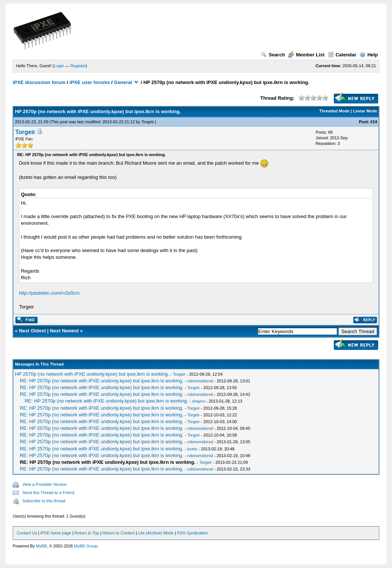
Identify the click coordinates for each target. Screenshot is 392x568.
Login (59, 66)
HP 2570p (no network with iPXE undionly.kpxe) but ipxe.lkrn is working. (92, 374)
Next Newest (64, 331)
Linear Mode (365, 111)
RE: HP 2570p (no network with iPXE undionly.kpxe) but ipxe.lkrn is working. (102, 381)
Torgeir (148, 122)
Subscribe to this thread (44, 501)
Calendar (342, 55)
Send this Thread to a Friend (48, 493)
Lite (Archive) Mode (156, 533)
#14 (374, 122)
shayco (199, 401)
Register (78, 66)
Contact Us (27, 533)
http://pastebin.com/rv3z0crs (49, 293)
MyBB (41, 546)
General (123, 82)
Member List (306, 55)
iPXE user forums (90, 82)
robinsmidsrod (200, 381)
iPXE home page (56, 533)
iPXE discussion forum (39, 82)
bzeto (192, 449)
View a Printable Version (45, 484)
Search (273, 55)
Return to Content (119, 533)
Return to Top (87, 533)
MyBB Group (86, 546)
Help (369, 55)
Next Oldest (32, 331)
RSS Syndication (193, 533)
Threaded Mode (334, 111)
